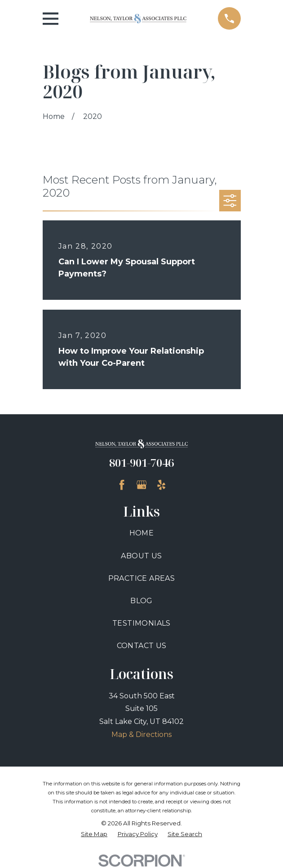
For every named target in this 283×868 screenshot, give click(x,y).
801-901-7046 (141, 462)
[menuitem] (94, 834)
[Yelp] (161, 485)
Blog (141, 601)
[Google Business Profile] (141, 485)
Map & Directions (141, 734)
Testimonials (141, 623)
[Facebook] (122, 485)
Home (142, 533)
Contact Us (142, 646)
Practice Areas (142, 578)
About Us (141, 556)
